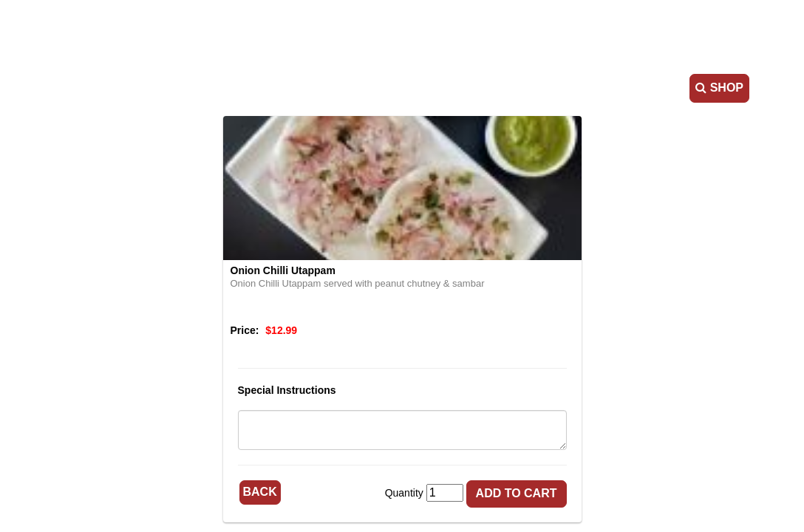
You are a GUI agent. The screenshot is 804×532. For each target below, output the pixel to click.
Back (260, 492)
